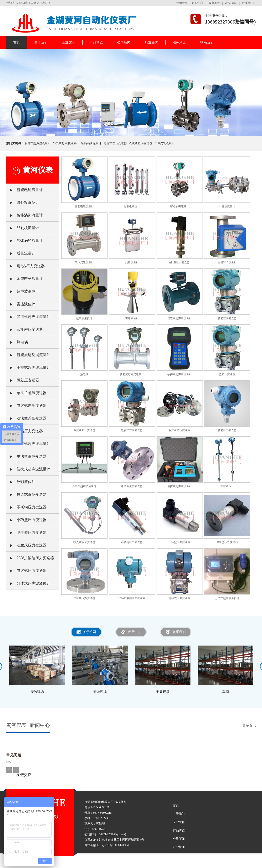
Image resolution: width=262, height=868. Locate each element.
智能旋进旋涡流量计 (28, 353)
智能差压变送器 (25, 327)
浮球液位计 (21, 480)
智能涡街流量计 (91, 143)
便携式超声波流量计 (28, 467)
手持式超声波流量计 (28, 365)
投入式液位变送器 (26, 492)
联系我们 (248, 3)
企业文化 (69, 42)
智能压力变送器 (25, 429)
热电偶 (17, 340)
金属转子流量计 (25, 277)
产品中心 (134, 632)
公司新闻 (124, 42)
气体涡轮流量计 (164, 143)
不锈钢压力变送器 (26, 505)
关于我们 (41, 42)
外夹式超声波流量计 (66, 143)
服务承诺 (179, 42)
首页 (17, 42)
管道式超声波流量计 (38, 143)
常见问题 (231, 3)
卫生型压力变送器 (26, 530)
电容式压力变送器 (26, 569)
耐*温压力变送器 (25, 264)
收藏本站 (214, 3)
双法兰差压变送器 (141, 143)
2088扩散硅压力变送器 (30, 556)
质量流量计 (21, 251)
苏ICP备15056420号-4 (116, 845)
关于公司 (90, 632)
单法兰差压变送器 (26, 391)
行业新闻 (152, 42)
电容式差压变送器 (115, 143)
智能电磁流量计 (25, 188)
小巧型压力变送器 (26, 518)
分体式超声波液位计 (28, 581)
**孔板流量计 (23, 226)
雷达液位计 (21, 302)
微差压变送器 (23, 378)
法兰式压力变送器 (26, 543)
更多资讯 (249, 725)
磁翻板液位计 (23, 200)
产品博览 (96, 42)
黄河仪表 (38, 170)
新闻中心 (197, 3)
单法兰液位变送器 (26, 454)
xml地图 (182, 3)
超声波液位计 (23, 289)
